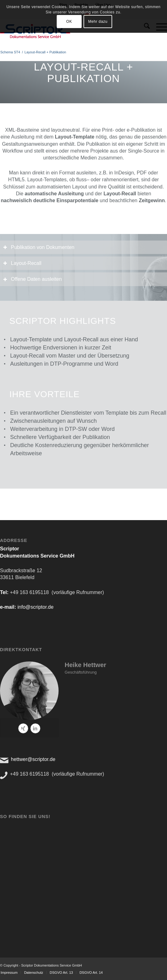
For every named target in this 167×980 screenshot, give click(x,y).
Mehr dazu (98, 22)
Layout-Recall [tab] (22, 263)
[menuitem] (33, 973)
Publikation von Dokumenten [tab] (39, 247)
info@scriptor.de (36, 607)
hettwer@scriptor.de (33, 759)
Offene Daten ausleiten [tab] (32, 279)
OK (69, 22)
